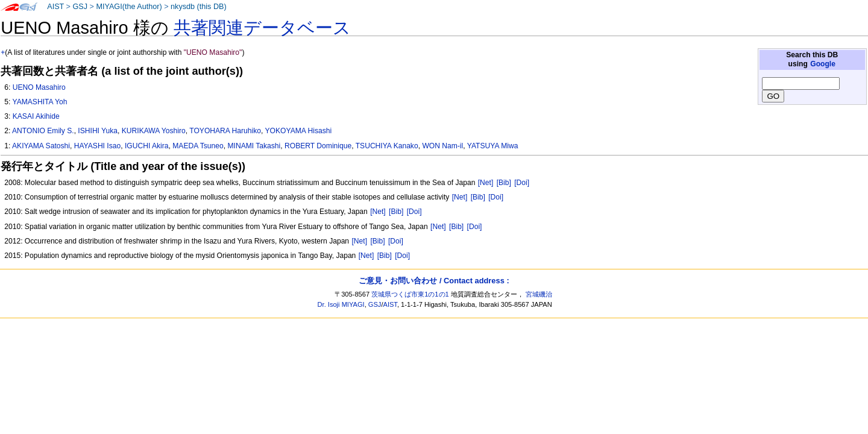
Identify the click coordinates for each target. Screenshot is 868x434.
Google (823, 64)
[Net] (486, 183)
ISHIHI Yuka (98, 131)
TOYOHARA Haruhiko (225, 131)
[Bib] (504, 183)
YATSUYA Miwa (493, 146)
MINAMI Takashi (254, 146)
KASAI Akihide (36, 116)
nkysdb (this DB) (199, 7)
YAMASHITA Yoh (39, 102)
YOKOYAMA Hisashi (299, 131)
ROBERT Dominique (318, 146)
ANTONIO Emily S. (43, 131)
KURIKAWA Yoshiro (154, 131)
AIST (55, 7)
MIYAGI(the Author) (129, 7)
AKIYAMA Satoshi (41, 146)
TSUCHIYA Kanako (387, 146)
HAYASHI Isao (98, 146)
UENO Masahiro (39, 87)
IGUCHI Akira (147, 146)
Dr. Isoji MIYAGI (341, 304)
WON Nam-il (442, 146)
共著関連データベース (262, 28)
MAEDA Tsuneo (198, 146)
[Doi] (522, 183)
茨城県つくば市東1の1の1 (410, 294)
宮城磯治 (539, 294)
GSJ (80, 7)
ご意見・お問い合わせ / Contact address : (434, 281)
